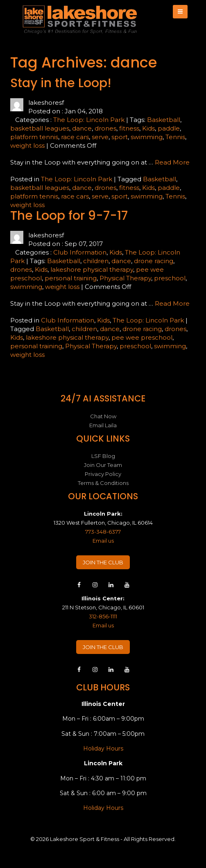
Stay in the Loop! (61, 83)
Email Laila (103, 425)
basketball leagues (40, 128)
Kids (148, 128)
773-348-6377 (103, 532)
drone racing (154, 261)
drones (105, 128)
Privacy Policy (103, 474)
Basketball (164, 120)
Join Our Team (103, 465)
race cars (75, 137)
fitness (129, 128)
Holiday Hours (103, 749)
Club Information (80, 252)
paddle (169, 128)
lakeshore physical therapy (92, 269)
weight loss (27, 145)
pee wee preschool (142, 337)
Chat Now (103, 416)
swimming (147, 137)
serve (100, 137)
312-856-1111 (103, 616)
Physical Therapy (125, 278)
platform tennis (34, 137)
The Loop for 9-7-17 (69, 216)
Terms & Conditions (103, 483)
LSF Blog (103, 456)
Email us (103, 541)
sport (120, 137)
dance (82, 128)
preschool (170, 278)
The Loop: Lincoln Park (89, 120)
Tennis (175, 137)
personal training (71, 278)
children (96, 261)
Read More (172, 162)
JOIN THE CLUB (103, 562)
